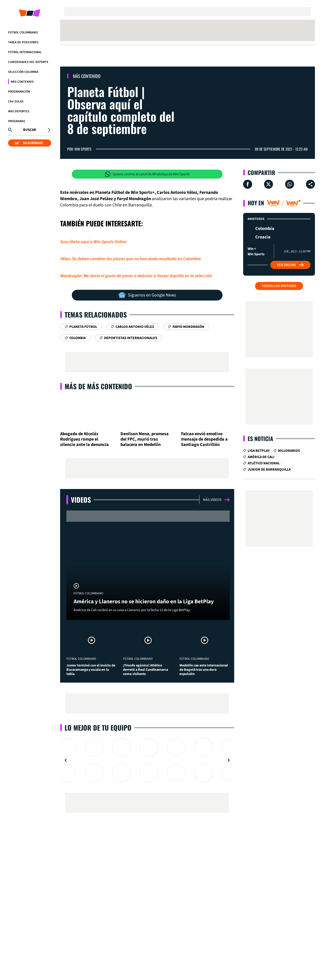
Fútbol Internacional (25, 52)
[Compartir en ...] (310, 184)
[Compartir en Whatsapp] (290, 184)
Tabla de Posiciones (23, 42)
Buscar (30, 130)
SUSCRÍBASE (29, 143)
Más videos (216, 500)
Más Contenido (22, 82)
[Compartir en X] (268, 184)
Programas (17, 121)
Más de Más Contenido (98, 386)
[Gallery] (147, 760)
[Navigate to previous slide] (66, 760)
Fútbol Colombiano (23, 32)
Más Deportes (19, 111)
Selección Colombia (23, 72)
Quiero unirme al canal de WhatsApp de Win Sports (147, 174)
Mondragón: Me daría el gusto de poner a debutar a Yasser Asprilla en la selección (136, 276)
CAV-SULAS (16, 102)
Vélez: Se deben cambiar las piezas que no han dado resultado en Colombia (130, 259)
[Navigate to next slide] (229, 760)
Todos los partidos (279, 286)
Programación (19, 92)
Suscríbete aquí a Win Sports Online (93, 242)
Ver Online (290, 265)
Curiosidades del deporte (28, 62)
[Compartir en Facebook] (248, 184)
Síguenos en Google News (147, 295)
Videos (81, 500)
